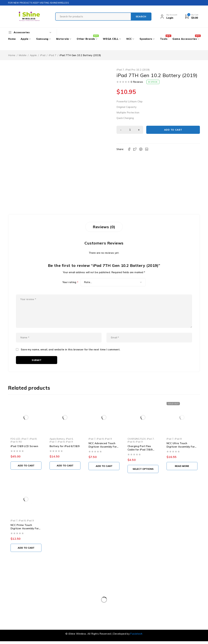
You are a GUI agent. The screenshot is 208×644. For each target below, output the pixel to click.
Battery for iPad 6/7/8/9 (65, 446)
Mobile (23, 55)
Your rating (70, 282)
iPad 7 (52, 55)
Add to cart (173, 130)
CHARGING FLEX (137, 439)
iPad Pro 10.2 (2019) (138, 70)
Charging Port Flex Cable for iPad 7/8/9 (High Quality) (140, 450)
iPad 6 (69, 439)
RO (20, 442)
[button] (26, 466)
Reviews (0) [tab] (104, 227)
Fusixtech (136, 634)
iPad (43, 55)
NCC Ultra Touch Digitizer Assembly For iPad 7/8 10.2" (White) (181, 447)
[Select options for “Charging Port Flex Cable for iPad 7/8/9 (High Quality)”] (143, 469)
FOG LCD (15, 439)
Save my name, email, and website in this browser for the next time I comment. (71, 350)
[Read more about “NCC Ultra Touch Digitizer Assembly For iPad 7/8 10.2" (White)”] (182, 466)
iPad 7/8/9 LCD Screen (24, 446)
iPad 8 (33, 439)
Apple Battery (57, 439)
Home (12, 55)
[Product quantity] (130, 130)
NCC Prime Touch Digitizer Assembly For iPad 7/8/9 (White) (25, 528)
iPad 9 (14, 442)
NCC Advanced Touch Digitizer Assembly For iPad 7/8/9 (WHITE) (103, 447)
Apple (33, 55)
